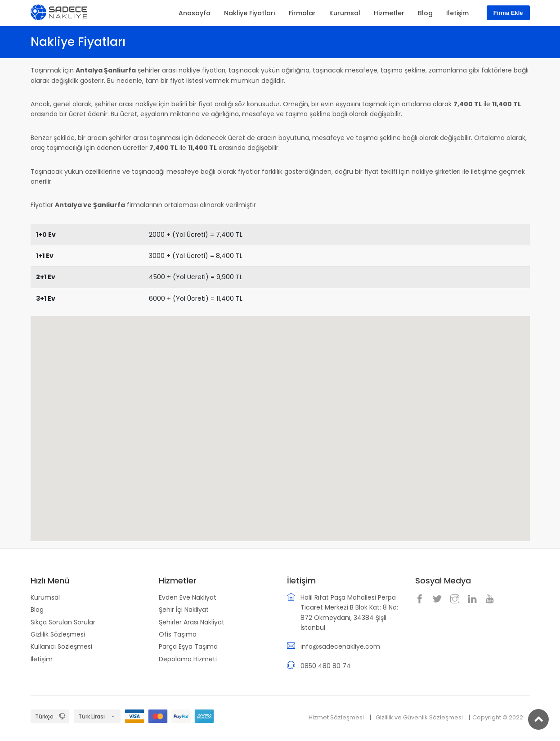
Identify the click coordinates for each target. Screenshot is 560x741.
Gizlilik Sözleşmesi (58, 634)
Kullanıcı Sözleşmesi (61, 646)
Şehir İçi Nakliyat (184, 610)
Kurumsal (45, 597)
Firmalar (302, 13)
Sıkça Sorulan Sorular (63, 622)
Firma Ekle (508, 13)
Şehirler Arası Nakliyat (192, 622)
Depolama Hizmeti (188, 659)
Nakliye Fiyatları (250, 13)
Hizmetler (389, 13)
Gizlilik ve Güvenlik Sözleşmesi (419, 717)
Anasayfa (195, 13)
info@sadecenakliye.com (340, 646)
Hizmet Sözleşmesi (336, 717)
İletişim (42, 659)
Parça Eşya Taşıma (188, 646)
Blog (37, 610)
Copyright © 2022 (498, 717)
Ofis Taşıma (178, 634)
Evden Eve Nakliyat (188, 597)
